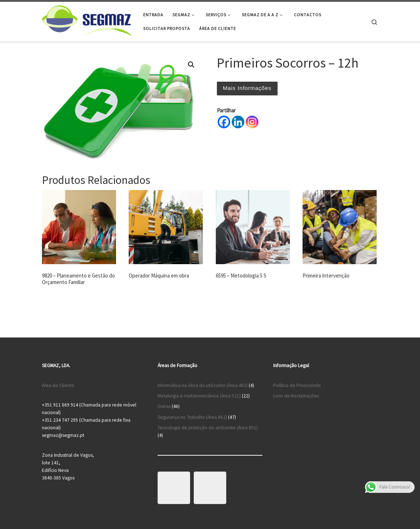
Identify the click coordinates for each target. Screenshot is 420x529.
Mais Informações (247, 88)
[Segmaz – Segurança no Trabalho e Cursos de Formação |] (87, 20)
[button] (191, 65)
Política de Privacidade (297, 385)
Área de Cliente (58, 385)
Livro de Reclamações (296, 396)
